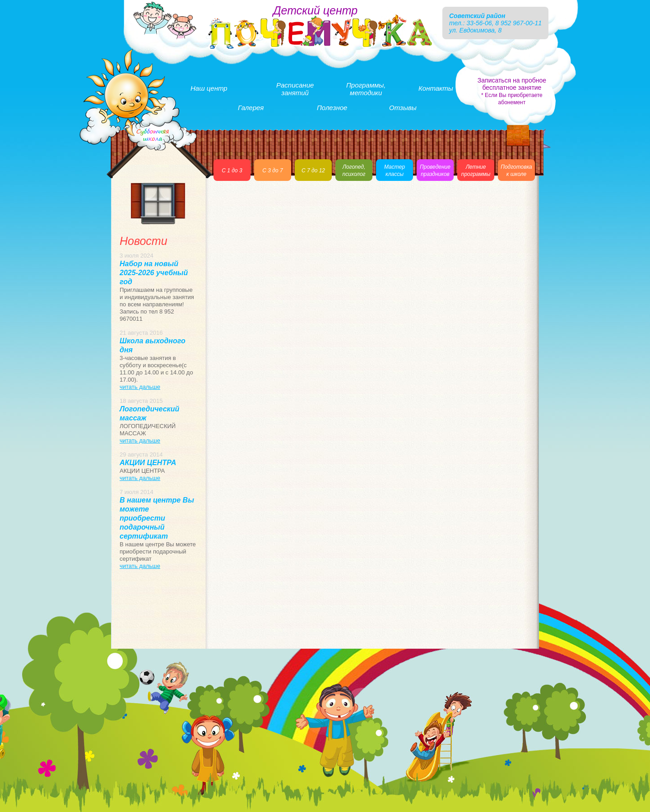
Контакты (436, 88)
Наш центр (209, 88)
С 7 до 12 (313, 171)
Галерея (251, 108)
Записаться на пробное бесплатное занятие (512, 91)
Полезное (332, 108)
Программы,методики (366, 89)
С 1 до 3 (232, 171)
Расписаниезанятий (295, 89)
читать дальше (140, 387)
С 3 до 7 (272, 171)
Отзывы (403, 108)
